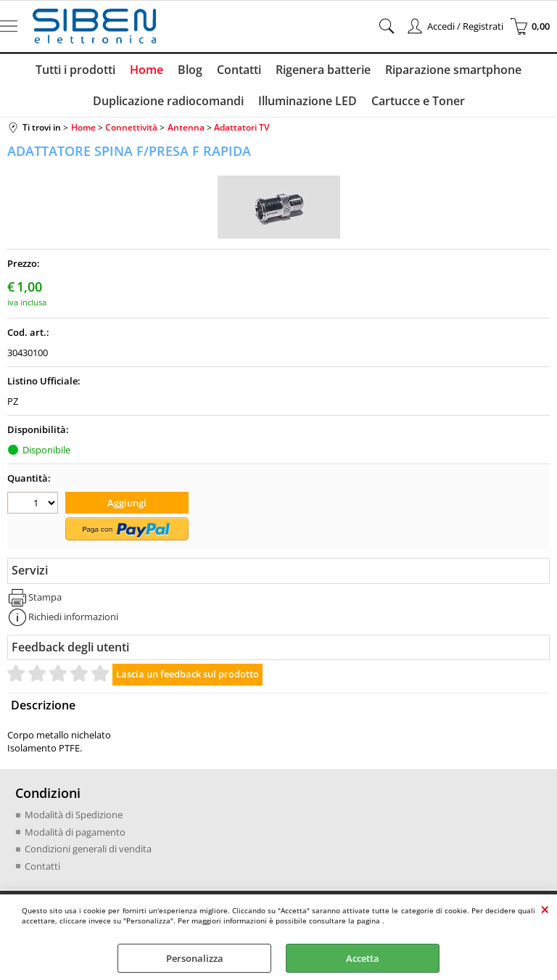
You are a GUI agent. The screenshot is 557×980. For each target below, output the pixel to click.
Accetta (363, 958)
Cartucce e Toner (418, 101)
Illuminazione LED (308, 101)
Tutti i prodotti (75, 70)
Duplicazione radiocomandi (168, 101)
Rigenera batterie (323, 70)
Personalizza (195, 958)
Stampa (45, 597)
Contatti (239, 70)
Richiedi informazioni (73, 617)
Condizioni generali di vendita (88, 849)
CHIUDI (545, 909)
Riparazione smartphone (453, 70)
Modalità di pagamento (75, 832)
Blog (190, 70)
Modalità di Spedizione (74, 815)
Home (147, 70)
